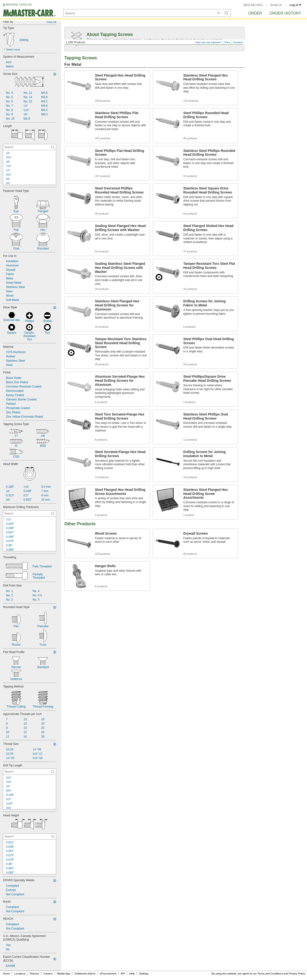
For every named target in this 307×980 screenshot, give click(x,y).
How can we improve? (208, 42)
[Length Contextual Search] (30, 147)
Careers (48, 974)
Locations (20, 974)
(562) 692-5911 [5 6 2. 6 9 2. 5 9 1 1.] (253, 5)
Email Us (276, 5)
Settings (144, 974)
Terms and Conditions (270, 974)
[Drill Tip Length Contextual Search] (30, 772)
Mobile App (64, 974)
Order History (285, 13)
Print (227, 42)
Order (255, 13)
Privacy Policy (297, 974)
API (123, 974)
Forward (238, 42)
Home (6, 974)
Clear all (51, 22)
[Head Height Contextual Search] (30, 836)
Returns (35, 974)
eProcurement (108, 974)
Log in (295, 5)
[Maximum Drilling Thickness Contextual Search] (30, 514)
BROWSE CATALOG (19, 5)
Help (132, 974)
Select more (13, 50)
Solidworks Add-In (85, 974)
